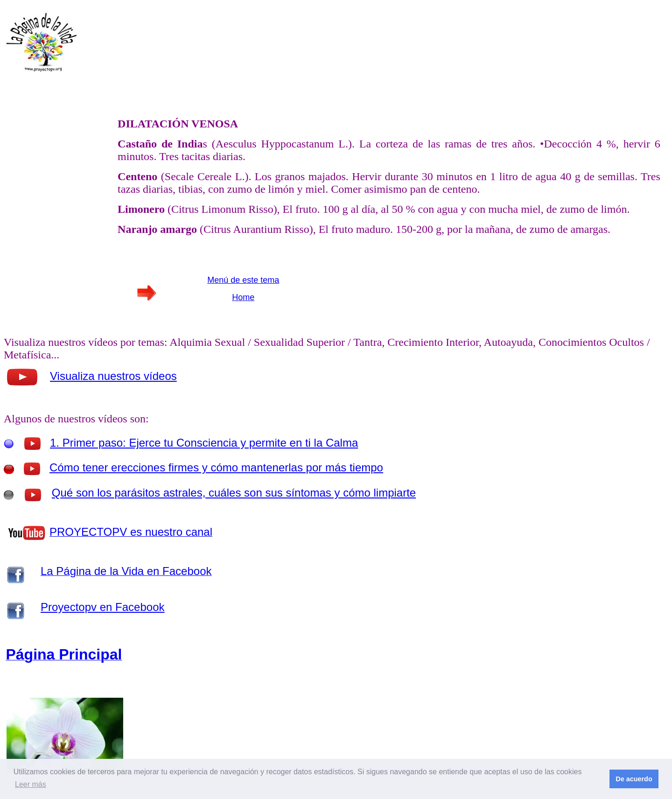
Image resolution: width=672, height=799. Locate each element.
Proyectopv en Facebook (103, 607)
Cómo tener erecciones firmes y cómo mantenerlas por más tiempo (216, 467)
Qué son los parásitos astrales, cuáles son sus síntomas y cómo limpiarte (234, 493)
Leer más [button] (31, 784)
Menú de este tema (243, 280)
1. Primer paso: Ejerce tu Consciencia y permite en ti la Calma (204, 443)
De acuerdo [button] (634, 779)
